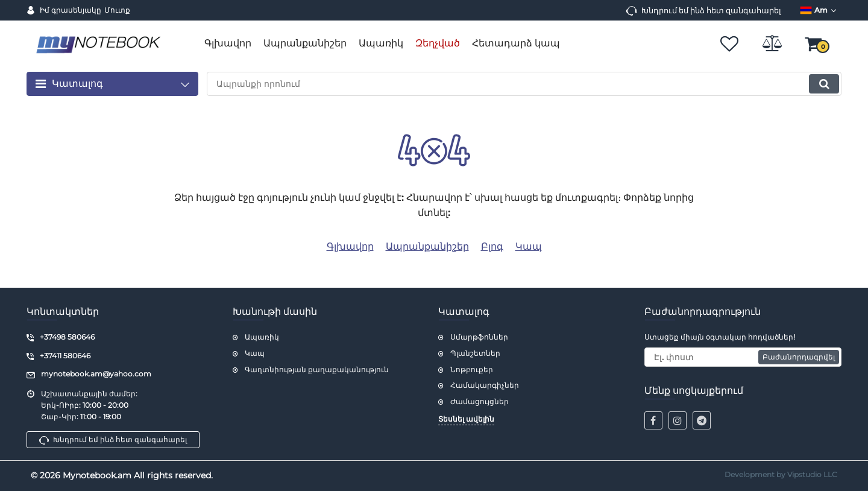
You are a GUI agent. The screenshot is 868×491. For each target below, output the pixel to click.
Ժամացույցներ (480, 401)
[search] (524, 84)
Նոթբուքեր (472, 369)
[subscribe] (743, 357)
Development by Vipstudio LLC (781, 474)
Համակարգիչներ (485, 385)
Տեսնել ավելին (466, 419)
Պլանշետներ (475, 353)
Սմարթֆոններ (479, 337)
